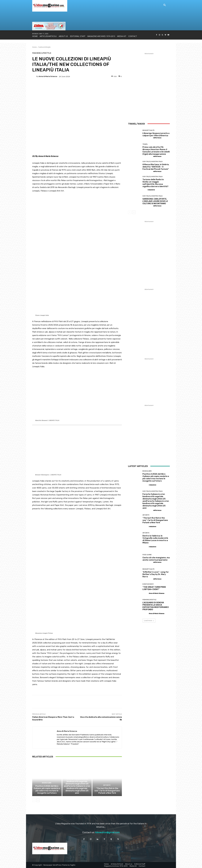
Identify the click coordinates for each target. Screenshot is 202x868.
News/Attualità (148, 130)
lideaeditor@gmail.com (107, 832)
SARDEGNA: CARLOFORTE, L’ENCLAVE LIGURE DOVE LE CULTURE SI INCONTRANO (155, 201)
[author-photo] (148, 138)
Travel (145, 144)
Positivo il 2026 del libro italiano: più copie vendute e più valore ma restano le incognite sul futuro (47, 789)
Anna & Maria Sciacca (48, 76)
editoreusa (157, 138)
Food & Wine (147, 555)
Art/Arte (107, 785)
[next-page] (38, 800)
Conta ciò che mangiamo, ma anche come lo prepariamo (156, 559)
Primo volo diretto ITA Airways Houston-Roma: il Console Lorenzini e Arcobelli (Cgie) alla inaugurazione (156, 151)
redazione (151, 190)
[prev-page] (34, 800)
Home (34, 47)
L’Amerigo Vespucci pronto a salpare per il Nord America (156, 134)
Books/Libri (47, 783)
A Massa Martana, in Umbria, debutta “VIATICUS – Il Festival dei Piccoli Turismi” (156, 167)
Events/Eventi (148, 584)
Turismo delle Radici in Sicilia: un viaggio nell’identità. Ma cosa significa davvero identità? (155, 183)
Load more (149, 620)
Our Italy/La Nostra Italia (77, 776)
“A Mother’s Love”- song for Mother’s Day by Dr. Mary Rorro (156, 574)
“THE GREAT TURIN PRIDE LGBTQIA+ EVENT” (154, 588)
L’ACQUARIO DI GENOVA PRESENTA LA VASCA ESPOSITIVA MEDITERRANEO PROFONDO (156, 606)
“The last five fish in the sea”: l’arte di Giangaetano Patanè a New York (107, 791)
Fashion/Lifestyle (44, 47)
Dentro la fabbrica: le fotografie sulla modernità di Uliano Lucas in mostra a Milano (155, 539)
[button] (165, 5)
